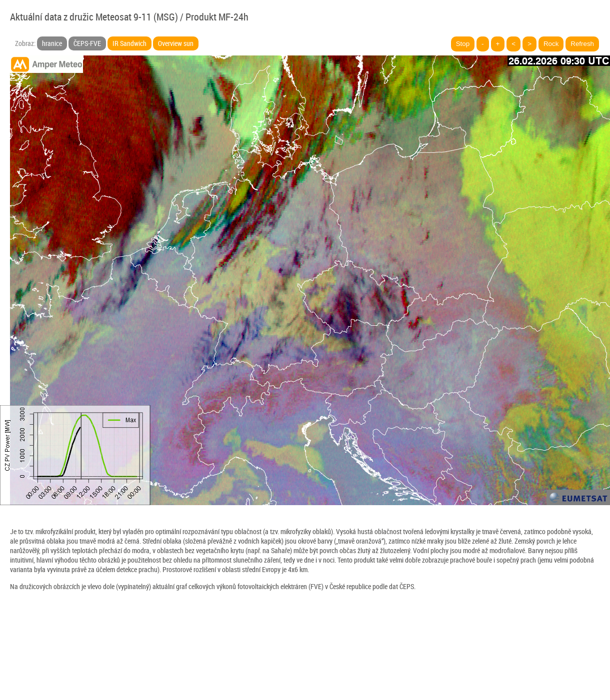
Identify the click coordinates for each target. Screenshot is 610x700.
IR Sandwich (129, 43)
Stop (463, 44)
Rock (551, 44)
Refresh (582, 44)
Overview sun (176, 43)
